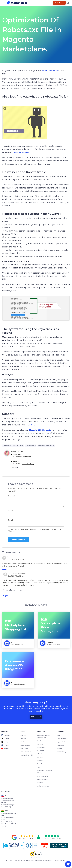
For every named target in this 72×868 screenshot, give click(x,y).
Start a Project (59, 3)
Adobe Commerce (50, 71)
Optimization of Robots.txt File (13, 446)
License (59, 748)
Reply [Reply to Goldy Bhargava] (5, 596)
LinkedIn (7, 745)
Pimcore (40, 783)
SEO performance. (22, 152)
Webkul (14, 642)
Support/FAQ (61, 742)
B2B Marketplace (26, 752)
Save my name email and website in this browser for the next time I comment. (35, 530)
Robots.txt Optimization (46, 446)
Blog (58, 735)
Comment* (12, 496)
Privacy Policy (61, 752)
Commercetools (43, 779)
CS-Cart (40, 757)
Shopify (40, 754)
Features (24, 738)
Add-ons (23, 735)
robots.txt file (31, 446)
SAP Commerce (43, 776)
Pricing (23, 742)
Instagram (7, 742)
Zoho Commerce (43, 786)
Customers (24, 748)
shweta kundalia (17, 451)
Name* (11, 511)
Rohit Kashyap (27, 457)
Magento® (41, 744)
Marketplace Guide (27, 755)
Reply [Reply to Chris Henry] (4, 569)
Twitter (6, 739)
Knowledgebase (62, 738)
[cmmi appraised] (14, 846)
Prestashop (41, 747)
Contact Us (36, 717)
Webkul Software (29, 860)
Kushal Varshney (28, 464)
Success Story (25, 745)
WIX (39, 767)
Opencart (41, 751)
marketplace (11, 3)
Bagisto (40, 761)
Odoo (39, 741)
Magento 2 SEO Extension (41, 430)
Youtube (7, 749)
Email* (11, 520)
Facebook (7, 735)
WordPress (41, 764)
